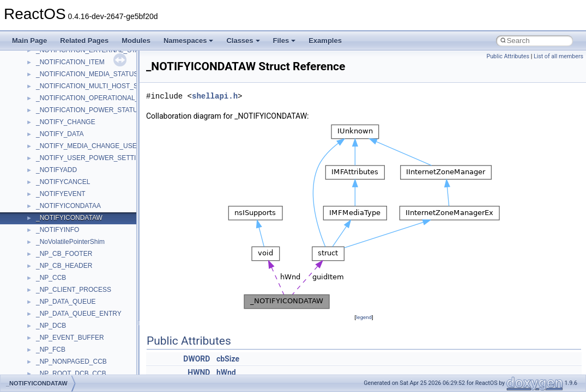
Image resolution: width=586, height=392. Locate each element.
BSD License (37, 196)
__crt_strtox (53, 316)
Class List (41, 280)
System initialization (47, 148)
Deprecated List (41, 232)
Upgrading (34, 52)
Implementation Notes (50, 184)
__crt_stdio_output (63, 304)
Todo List (32, 220)
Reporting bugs (41, 124)
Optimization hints (44, 172)
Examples (325, 41)
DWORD (197, 359)
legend (364, 317)
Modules (136, 41)
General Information (47, 208)
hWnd (226, 372)
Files (285, 41)
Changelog (34, 64)
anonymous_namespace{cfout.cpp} (87, 364)
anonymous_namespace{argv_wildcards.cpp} (102, 352)
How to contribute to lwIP (55, 76)
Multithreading (39, 160)
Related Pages (84, 41)
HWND (199, 372)
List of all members (558, 56)
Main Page (29, 41)
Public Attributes (508, 56)
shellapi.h (215, 96)
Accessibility (54, 328)
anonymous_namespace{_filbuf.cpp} (89, 340)
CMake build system (48, 88)
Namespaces (189, 41)
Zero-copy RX (39, 136)
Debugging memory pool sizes (62, 112)
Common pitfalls (42, 100)
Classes (243, 41)
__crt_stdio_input (61, 292)
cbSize (228, 359)
